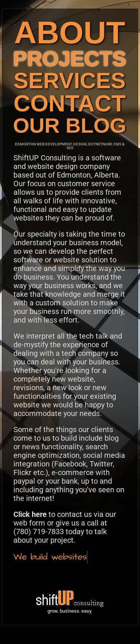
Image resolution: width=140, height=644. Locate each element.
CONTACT (70, 103)
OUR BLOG (70, 125)
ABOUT (69, 33)
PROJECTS (70, 58)
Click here (30, 514)
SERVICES (69, 81)
